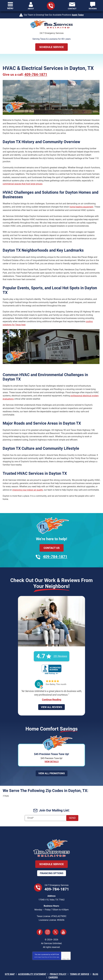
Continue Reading (52, 689)
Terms (68, 949)
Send (72, 808)
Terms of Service (53, 947)
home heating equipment (81, 204)
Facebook (40, 922)
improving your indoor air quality (28, 480)
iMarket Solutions (38, 972)
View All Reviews (51, 697)
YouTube (63, 922)
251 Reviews (60, 647)
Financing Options (52, 863)
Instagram (48, 922)
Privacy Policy (44, 947)
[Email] (51, 808)
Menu (10, 8)
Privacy (64, 949)
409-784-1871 (36, 75)
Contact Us (52, 538)
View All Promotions (52, 763)
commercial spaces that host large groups (23, 180)
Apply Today (78, 15)
